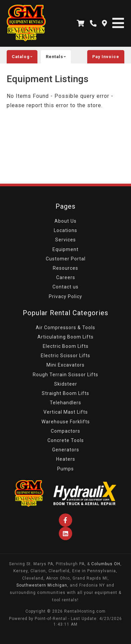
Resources (65, 268)
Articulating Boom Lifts (65, 337)
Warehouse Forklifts (66, 422)
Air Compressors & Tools (65, 328)
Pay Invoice (106, 57)
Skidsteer (66, 384)
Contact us (65, 287)
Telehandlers (65, 403)
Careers (66, 277)
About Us (65, 221)
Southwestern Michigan (42, 585)
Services (65, 240)
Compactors (65, 431)
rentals (58, 57)
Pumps (65, 469)
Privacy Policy (65, 296)
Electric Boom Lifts (66, 346)
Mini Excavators (65, 365)
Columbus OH (106, 564)
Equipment (65, 249)
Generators (66, 450)
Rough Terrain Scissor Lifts (65, 375)
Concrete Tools (66, 440)
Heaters (66, 459)
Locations (65, 230)
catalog (25, 57)
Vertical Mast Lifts (66, 412)
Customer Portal (66, 259)
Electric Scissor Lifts (65, 356)
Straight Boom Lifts (65, 393)
